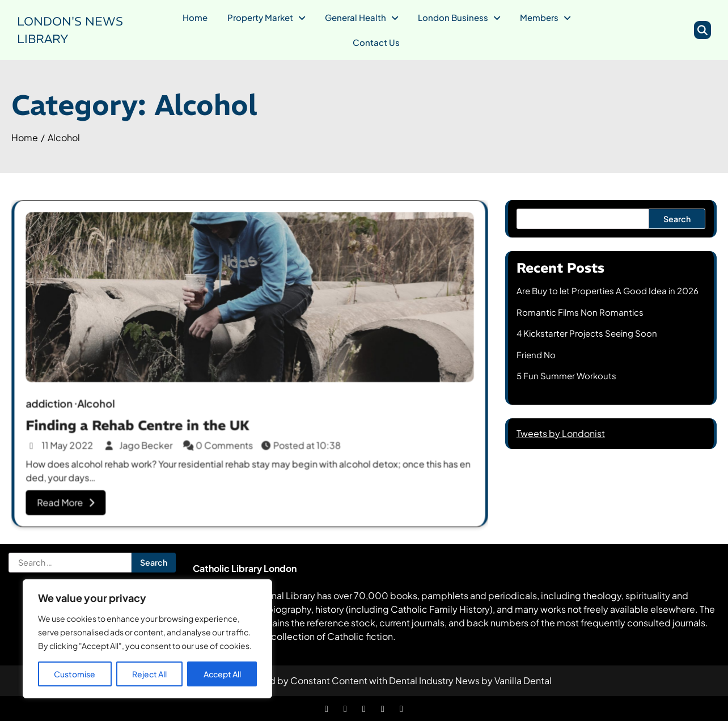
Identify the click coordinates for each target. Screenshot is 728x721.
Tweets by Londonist (561, 433)
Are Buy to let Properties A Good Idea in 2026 (608, 290)
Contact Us (376, 42)
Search (677, 219)
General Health (355, 17)
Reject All (149, 674)
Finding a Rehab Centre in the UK (140, 423)
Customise (75, 674)
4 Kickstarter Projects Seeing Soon (587, 333)
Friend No (536, 355)
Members (539, 17)
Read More (70, 499)
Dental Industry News (434, 680)
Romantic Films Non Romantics (580, 312)
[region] (147, 639)
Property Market (260, 17)
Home (195, 17)
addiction (54, 403)
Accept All (222, 674)
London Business (453, 17)
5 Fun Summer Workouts (566, 376)
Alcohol (99, 403)
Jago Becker (141, 443)
